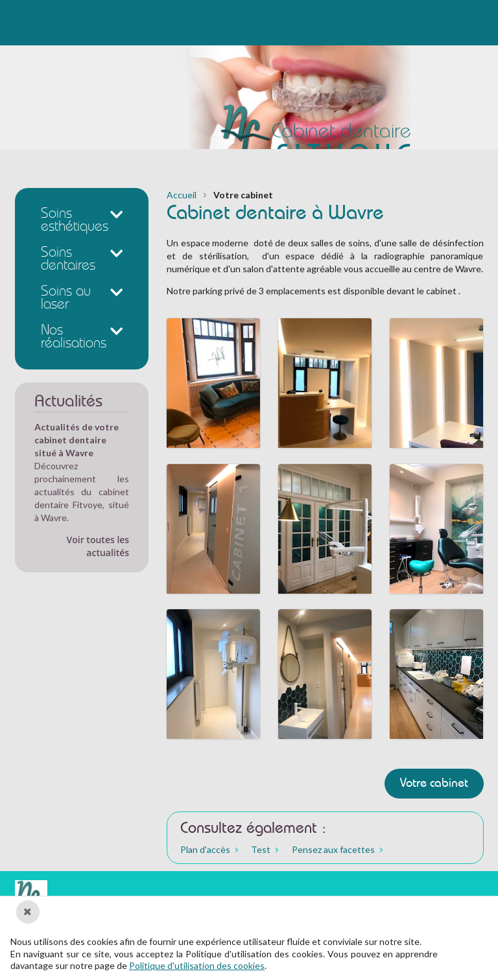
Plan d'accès (205, 850)
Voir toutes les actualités (98, 546)
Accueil (182, 195)
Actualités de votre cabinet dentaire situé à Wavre (77, 440)
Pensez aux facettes (333, 850)
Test (261, 850)
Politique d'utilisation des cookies (197, 965)
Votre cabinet (434, 784)
